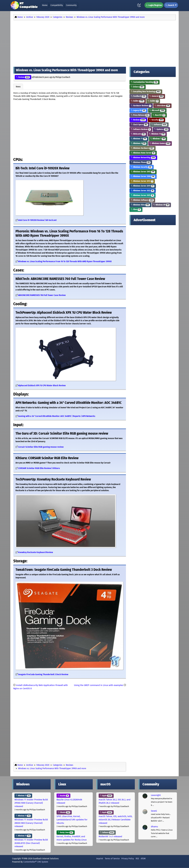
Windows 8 (139, 143)
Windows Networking (143, 158)
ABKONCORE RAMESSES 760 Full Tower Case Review (42, 295)
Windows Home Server (143, 153)
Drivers (138, 87)
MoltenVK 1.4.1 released (110, 836)
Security (157, 120)
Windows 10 (157, 134)
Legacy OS (139, 110)
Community (71, 5)
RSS (137, 859)
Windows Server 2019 (143, 186)
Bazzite (63, 796)
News (18, 87)
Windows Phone (141, 162)
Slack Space (139, 125)
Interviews (162, 106)
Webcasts (138, 134)
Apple (106, 796)
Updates (161, 129)
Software (159, 125)
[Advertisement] (94, 43)
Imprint (100, 859)
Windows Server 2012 (142, 181)
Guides (138, 101)
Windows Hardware (142, 148)
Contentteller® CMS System (36, 862)
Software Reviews (141, 129)
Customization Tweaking (144, 82)
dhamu (154, 827)
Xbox (136, 209)
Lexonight (156, 795)
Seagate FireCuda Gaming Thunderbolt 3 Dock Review (43, 674)
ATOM (143, 859)
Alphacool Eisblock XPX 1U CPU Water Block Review (42, 386)
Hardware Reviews (141, 106)
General (157, 96)
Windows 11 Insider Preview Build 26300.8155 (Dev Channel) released (31, 843)
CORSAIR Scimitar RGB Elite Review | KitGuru (39, 468)
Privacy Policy (128, 859)
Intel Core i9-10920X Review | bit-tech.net (37, 220)
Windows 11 (139, 139)
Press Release (140, 115)
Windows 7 (158, 139)
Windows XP (161, 205)
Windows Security (142, 167)
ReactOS (159, 115)
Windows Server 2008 (143, 176)
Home (45, 5)
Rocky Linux (66, 832)
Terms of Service (112, 859)
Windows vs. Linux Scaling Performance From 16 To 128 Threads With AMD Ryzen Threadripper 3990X (65, 261)
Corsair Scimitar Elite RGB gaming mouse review (41, 447)
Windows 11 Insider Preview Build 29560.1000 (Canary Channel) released (31, 803)
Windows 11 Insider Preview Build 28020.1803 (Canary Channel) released (31, 823)
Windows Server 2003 (143, 172)
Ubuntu (64, 812)
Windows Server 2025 (142, 195)
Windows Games (160, 143)
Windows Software (142, 200)
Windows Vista (140, 205)
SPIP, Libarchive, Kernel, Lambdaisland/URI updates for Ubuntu (72, 820)
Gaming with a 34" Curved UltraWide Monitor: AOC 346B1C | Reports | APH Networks (57, 416)
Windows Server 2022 (143, 191)
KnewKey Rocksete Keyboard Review (35, 552)
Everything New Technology (146, 92)
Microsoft (157, 110)
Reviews (23, 77)
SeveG (154, 811)
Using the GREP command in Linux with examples (99, 685)
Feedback (139, 96)
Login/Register (154, 5)
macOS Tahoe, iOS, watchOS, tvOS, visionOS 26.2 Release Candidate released (116, 820)
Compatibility (57, 5)
